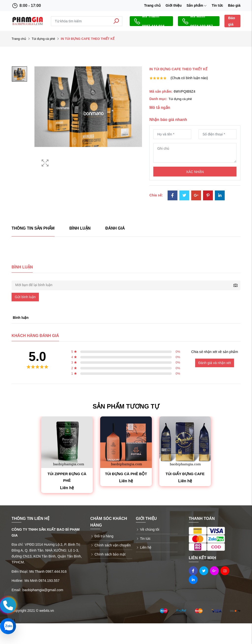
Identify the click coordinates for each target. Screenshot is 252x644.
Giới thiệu (174, 5)
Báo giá (234, 5)
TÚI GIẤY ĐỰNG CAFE (185, 474)
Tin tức (217, 5)
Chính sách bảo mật (110, 554)
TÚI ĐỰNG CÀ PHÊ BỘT (126, 474)
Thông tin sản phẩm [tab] (33, 228)
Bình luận (80, 228)
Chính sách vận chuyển (113, 545)
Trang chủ (152, 5)
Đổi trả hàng (104, 536)
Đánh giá (115, 228)
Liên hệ (146, 547)
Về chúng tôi (150, 529)
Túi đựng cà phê (43, 39)
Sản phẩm (197, 5)
